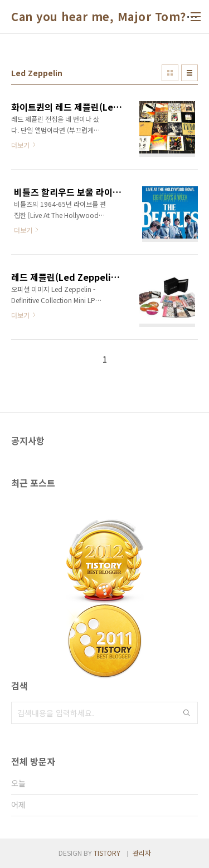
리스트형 (189, 73)
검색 (187, 713)
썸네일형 (170, 73)
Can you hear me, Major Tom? (99, 17)
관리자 (142, 853)
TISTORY (107, 853)
